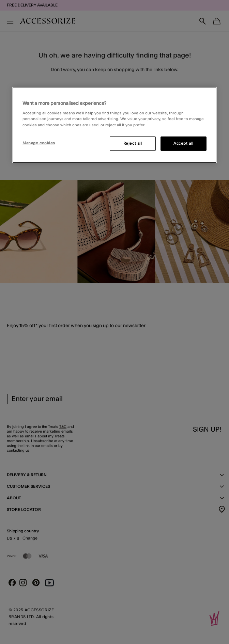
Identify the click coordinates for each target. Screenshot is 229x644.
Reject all (133, 143)
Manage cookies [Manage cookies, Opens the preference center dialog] (39, 143)
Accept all (184, 143)
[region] (114, 125)
